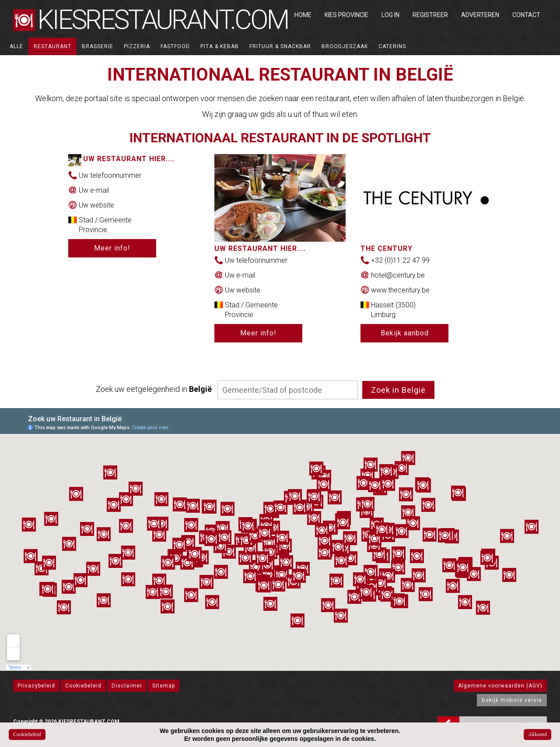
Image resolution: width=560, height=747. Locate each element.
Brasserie (98, 46)
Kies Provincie (346, 15)
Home (303, 15)
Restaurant (52, 46)
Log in (390, 15)
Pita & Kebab (220, 46)
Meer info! (112, 248)
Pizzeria (137, 46)
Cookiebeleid (83, 686)
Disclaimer (127, 686)
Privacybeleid (36, 686)
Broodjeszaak (345, 46)
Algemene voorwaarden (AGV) (500, 686)
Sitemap (164, 686)
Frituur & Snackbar (280, 46)
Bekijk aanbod (405, 333)
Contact (526, 15)
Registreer (430, 15)
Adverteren (480, 15)
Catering (392, 46)
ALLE (16, 46)
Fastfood (175, 46)
